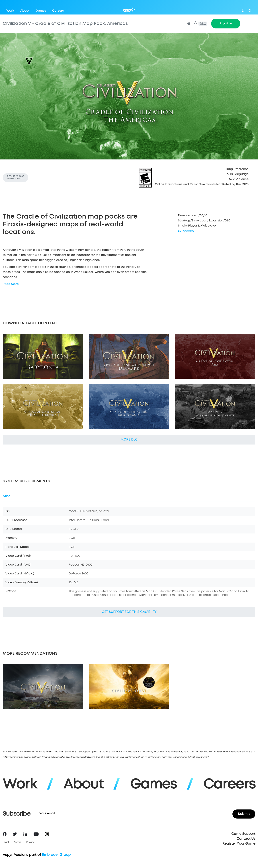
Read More (11, 284)
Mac (7, 496)
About (25, 11)
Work (10, 11)
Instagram (47, 834)
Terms (18, 842)
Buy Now (226, 23)
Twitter (15, 834)
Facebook (5, 834)
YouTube (36, 834)
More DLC (129, 440)
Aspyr (129, 10)
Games (41, 11)
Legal (6, 842)
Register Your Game (239, 844)
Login (243, 11)
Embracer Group (56, 855)
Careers (58, 11)
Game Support (243, 834)
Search (250, 11)
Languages (186, 231)
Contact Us (246, 839)
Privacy (30, 842)
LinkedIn (25, 834)
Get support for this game (129, 612)
